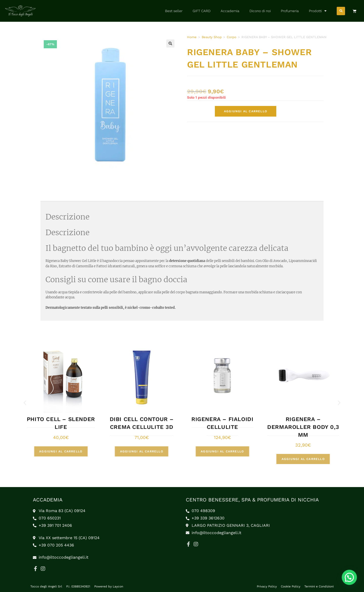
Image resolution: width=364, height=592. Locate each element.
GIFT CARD (202, 11)
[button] (341, 11)
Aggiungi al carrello (246, 111)
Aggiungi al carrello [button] (61, 451)
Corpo (232, 37)
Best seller (174, 11)
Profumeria (290, 11)
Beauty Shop (212, 37)
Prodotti (318, 11)
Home (192, 37)
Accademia (230, 11)
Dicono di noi (260, 11)
